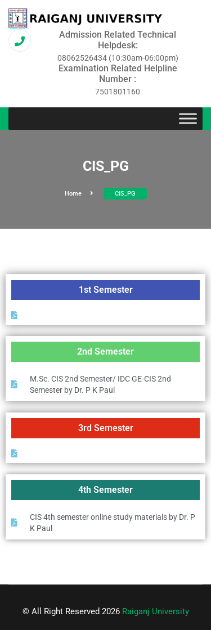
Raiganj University (156, 611)
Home (79, 194)
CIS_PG (125, 194)
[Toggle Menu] (188, 119)
